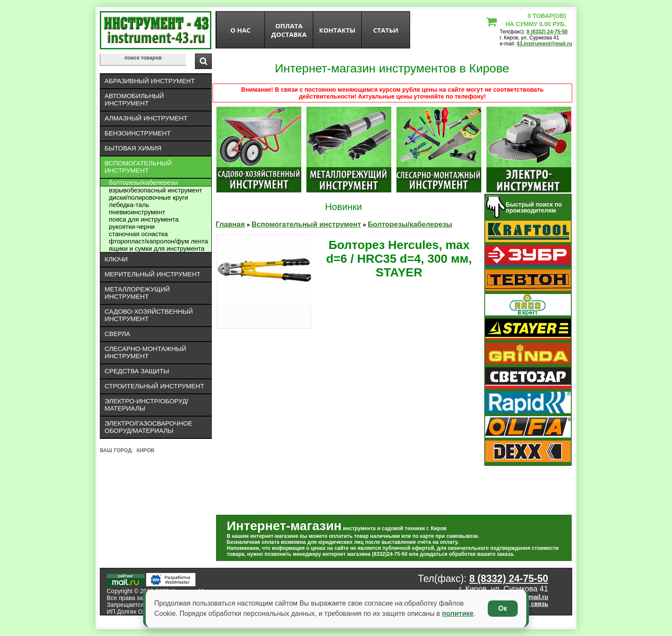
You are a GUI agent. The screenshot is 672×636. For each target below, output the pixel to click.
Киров (146, 450)
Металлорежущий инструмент (137, 293)
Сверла (117, 334)
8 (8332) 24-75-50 (547, 32)
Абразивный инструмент (150, 81)
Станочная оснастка (138, 234)
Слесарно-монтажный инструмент (145, 352)
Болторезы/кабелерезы (143, 182)
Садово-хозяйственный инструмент (149, 315)
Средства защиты (137, 371)
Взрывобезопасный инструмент (155, 190)
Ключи (116, 259)
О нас (240, 30)
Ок (503, 608)
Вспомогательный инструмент (138, 167)
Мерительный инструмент (153, 274)
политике (458, 613)
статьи (385, 30)
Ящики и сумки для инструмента (157, 248)
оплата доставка (289, 30)
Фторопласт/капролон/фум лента (158, 241)
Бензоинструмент (138, 133)
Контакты (337, 30)
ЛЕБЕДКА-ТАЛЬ (129, 205)
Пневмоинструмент (137, 212)
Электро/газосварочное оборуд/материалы (148, 427)
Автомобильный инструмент (134, 99)
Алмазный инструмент (146, 118)
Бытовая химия (133, 148)
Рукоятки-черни (132, 226)
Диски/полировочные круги (148, 197)
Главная (230, 224)
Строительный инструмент (154, 386)
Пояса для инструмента (144, 219)
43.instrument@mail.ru (544, 44)
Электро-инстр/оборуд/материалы (147, 405)
